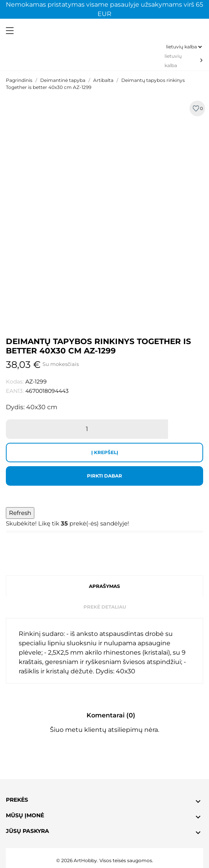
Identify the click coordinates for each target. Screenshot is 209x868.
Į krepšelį (105, 452)
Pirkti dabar (104, 476)
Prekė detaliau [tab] (105, 607)
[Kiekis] (87, 429)
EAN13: (15, 391)
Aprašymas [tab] (104, 586)
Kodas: (15, 382)
